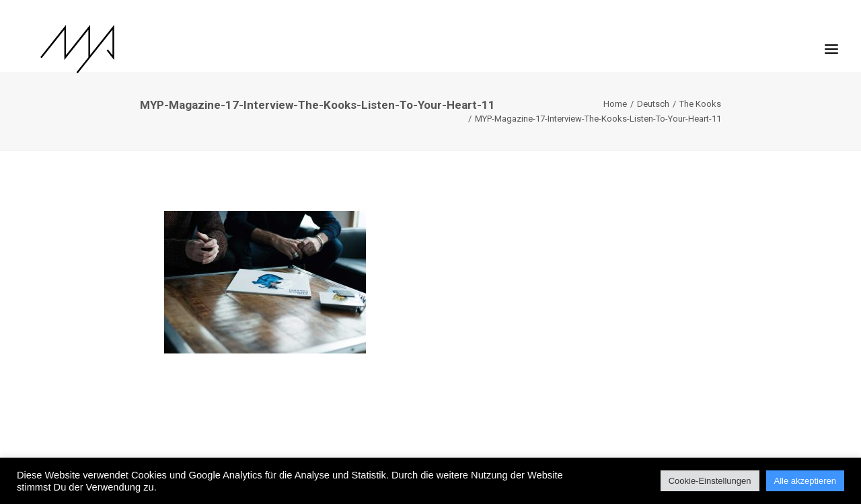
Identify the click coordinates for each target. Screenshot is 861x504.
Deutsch (653, 104)
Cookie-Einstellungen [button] (710, 481)
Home (615, 104)
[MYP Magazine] (60, 49)
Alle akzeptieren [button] (806, 481)
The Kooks (700, 104)
